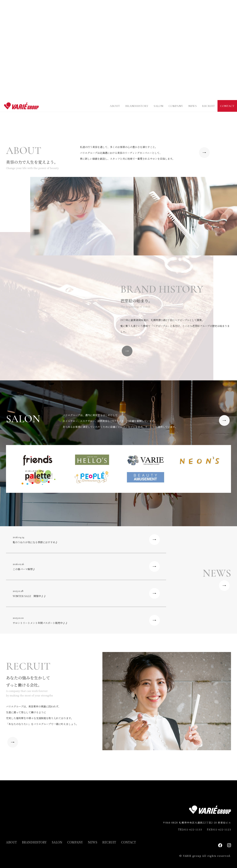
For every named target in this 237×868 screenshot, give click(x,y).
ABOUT (115, 106)
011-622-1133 (193, 829)
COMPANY (176, 106)
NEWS (192, 106)
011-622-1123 (222, 829)
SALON (158, 106)
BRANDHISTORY (137, 106)
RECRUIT (208, 106)
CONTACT (227, 106)
